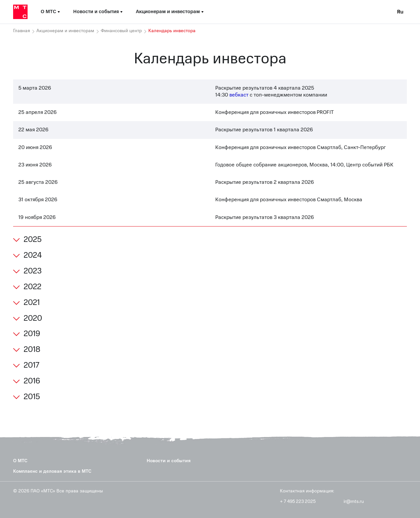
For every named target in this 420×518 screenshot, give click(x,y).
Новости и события (169, 461)
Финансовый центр (121, 31)
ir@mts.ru (354, 502)
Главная (21, 31)
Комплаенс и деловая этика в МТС (52, 471)
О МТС (20, 461)
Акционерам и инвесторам (65, 31)
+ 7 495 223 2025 (298, 502)
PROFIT (325, 112)
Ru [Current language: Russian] (400, 12)
